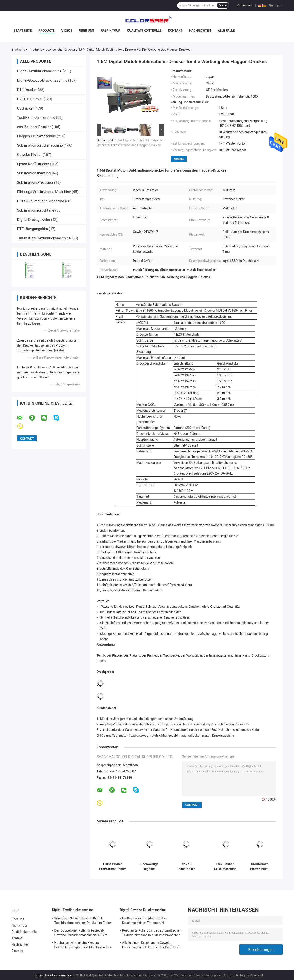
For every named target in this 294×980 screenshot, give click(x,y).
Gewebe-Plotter (29, 155)
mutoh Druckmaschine (218, 736)
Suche (223, 5)
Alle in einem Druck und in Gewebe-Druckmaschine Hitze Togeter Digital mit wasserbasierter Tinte (151, 946)
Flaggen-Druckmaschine (37, 136)
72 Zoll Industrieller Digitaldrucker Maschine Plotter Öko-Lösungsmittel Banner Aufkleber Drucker (186, 867)
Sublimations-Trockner (35, 183)
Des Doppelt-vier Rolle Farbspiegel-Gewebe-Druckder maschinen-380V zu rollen (82, 933)
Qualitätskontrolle (144, 31)
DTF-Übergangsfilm (33, 229)
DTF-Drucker (27, 90)
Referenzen (245, 5)
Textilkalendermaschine (36, 118)
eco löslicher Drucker (60, 50)
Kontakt (175, 31)
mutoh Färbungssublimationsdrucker (175, 736)
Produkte (46, 31)
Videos (67, 31)
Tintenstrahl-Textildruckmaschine (44, 238)
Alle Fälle (226, 31)
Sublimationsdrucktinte (36, 210)
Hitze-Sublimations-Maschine (41, 201)
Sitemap (17, 951)
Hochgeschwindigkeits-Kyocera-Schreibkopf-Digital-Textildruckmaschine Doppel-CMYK (83, 946)
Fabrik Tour (111, 31)
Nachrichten (200, 31)
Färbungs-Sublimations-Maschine (44, 192)
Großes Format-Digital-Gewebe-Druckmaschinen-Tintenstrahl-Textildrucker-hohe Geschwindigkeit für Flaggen (150, 921)
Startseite (23, 31)
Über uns (87, 31)
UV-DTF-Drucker (30, 99)
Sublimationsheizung (34, 173)
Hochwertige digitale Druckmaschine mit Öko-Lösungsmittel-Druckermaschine (149, 867)
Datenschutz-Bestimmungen (54, 975)
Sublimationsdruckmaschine (40, 145)
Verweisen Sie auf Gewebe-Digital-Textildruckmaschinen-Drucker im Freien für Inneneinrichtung (83, 921)
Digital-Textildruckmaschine (39, 71)
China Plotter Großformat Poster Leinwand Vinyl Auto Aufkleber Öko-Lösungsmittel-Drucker (113, 867)
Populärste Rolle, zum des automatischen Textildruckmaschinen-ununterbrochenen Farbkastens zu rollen (152, 933)
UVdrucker (26, 108)
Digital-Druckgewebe (34, 220)
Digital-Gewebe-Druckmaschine (42, 80)
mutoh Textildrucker (133, 736)
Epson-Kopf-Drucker (33, 164)
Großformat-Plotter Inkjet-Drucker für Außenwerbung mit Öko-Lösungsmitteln (260, 867)
